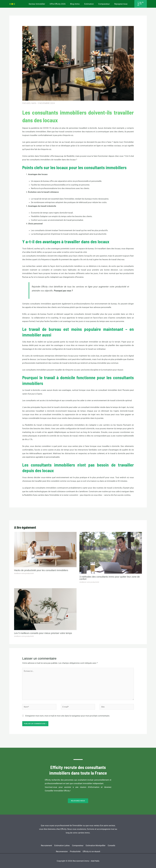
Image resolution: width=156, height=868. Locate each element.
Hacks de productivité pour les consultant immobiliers (41, 569)
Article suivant (139, 512)
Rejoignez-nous (119, 3)
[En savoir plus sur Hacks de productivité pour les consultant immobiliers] (45, 548)
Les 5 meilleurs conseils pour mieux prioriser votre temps (43, 632)
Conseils (51, 845)
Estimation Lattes (66, 842)
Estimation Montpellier (104, 842)
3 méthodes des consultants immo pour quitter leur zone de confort (110, 576)
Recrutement (48, 842)
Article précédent (18, 512)
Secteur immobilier (39, 3)
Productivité (81, 845)
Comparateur (103, 3)
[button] (140, 3)
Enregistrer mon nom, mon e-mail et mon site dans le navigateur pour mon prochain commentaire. (68, 714)
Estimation (89, 3)
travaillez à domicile (111, 445)
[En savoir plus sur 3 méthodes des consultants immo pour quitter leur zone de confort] (111, 551)
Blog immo (75, 3)
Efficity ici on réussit (100, 845)
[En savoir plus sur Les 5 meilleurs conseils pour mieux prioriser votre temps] (45, 607)
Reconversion (65, 845)
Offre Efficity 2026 (59, 3)
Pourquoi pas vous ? (63, 289)
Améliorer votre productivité (24, 572)
